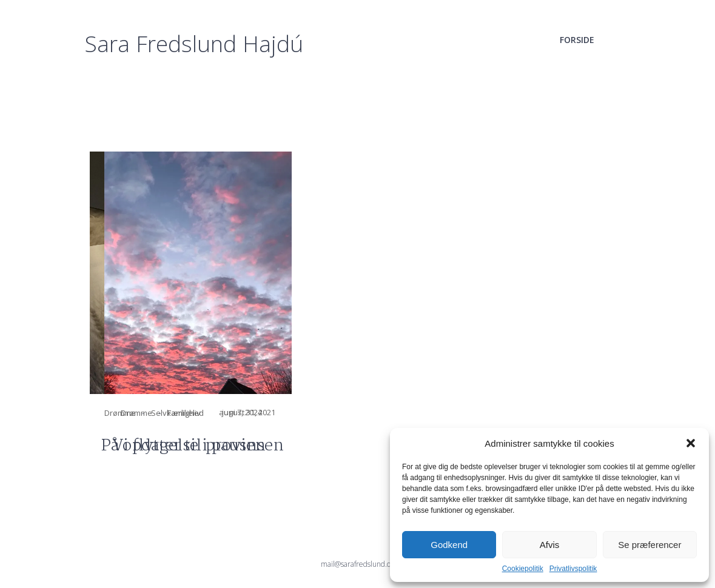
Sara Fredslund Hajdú (194, 44)
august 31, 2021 (438, 412)
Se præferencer (650, 545)
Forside (577, 40)
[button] (691, 443)
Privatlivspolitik (573, 569)
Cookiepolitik (523, 569)
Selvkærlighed (177, 413)
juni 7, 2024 (242, 412)
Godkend (449, 545)
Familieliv (374, 413)
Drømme (120, 413)
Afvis (550, 545)
